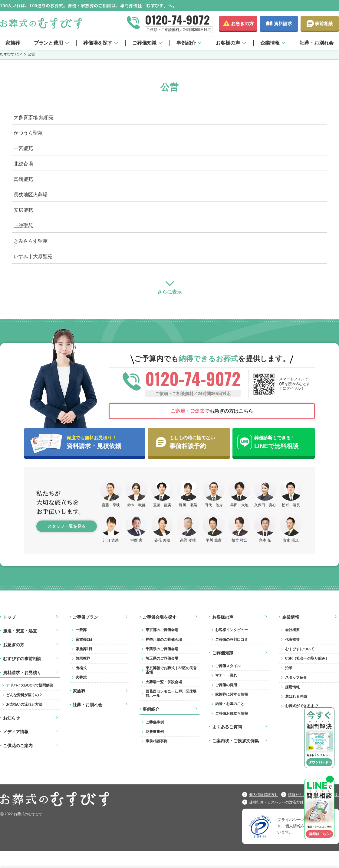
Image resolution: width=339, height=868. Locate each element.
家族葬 (13, 43)
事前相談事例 (156, 741)
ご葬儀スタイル (228, 666)
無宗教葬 (83, 658)
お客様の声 (228, 43)
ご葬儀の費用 (226, 685)
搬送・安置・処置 (20, 631)
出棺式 (81, 668)
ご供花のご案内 (18, 746)
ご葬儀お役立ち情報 (232, 713)
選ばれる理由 (296, 697)
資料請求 (283, 23)
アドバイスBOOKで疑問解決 (30, 685)
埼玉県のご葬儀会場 (162, 658)
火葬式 (81, 677)
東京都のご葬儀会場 (162, 630)
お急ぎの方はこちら (212, 411)
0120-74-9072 (177, 19)
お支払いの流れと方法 (24, 704)
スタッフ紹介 (296, 677)
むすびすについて (300, 649)
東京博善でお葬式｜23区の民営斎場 (171, 670)
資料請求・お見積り (22, 673)
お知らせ (12, 718)
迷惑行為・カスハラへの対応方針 (276, 802)
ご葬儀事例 (155, 722)
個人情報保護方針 (264, 795)
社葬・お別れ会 (317, 43)
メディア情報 (16, 732)
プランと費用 (48, 43)
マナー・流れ (226, 675)
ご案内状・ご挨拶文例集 (235, 741)
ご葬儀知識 (144, 43)
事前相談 (324, 23)
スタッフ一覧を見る (67, 526)
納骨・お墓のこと (230, 704)
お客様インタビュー (232, 630)
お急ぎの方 (242, 23)
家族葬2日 (84, 640)
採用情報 (292, 687)
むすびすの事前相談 (22, 659)
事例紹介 (186, 43)
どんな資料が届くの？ (24, 695)
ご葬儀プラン (85, 617)
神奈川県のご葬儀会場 (164, 640)
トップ (9, 617)
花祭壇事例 (155, 732)
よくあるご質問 (227, 727)
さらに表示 (169, 292)
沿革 (289, 668)
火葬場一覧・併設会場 (164, 682)
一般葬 (81, 630)
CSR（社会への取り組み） (307, 658)
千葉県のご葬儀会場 (162, 649)
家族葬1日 (84, 649)
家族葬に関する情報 (232, 694)
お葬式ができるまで (301, 706)
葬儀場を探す (98, 43)
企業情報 (270, 43)
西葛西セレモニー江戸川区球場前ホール (171, 693)
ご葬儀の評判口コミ (232, 640)
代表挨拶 (292, 640)
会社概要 (292, 630)
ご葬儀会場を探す (160, 617)
